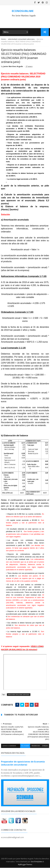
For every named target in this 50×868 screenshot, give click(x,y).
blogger (25, 746)
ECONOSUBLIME (23, 11)
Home (3, 39)
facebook (36, 746)
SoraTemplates (37, 862)
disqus (45, 746)
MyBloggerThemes (25, 865)
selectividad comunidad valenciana (21, 39)
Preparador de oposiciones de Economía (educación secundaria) (23, 764)
